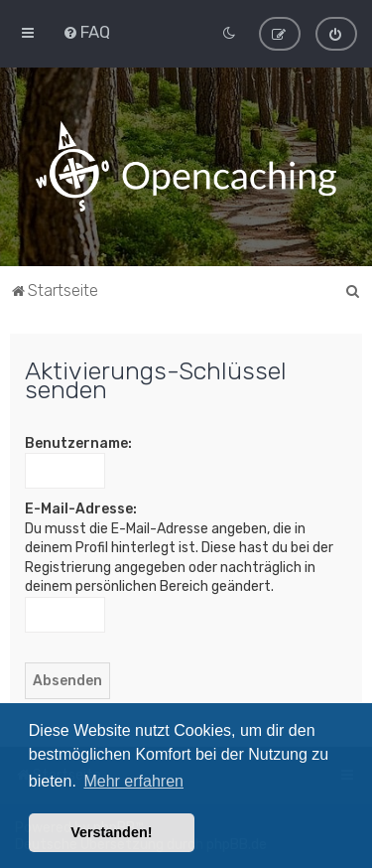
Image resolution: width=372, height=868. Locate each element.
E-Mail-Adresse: (81, 509)
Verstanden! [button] (111, 832)
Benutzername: (78, 442)
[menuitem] (86, 32)
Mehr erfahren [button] (133, 781)
